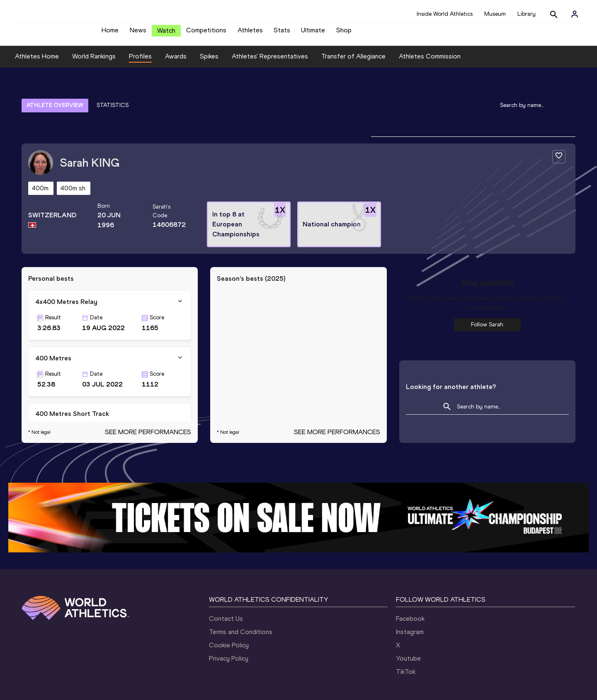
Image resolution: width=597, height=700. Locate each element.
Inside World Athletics (445, 14)
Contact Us (226, 578)
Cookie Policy (229, 605)
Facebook (410, 578)
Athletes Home (37, 62)
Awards (176, 62)
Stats (282, 33)
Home (110, 33)
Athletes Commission (430, 62)
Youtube (408, 618)
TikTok (406, 631)
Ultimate (313, 33)
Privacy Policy (229, 618)
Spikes (209, 62)
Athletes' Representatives (270, 62)
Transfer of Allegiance (353, 62)
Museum (495, 14)
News (138, 33)
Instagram (410, 592)
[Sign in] (575, 14)
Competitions (206, 33)
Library (527, 14)
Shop (344, 33)
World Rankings (94, 62)
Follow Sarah (487, 284)
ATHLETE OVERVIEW (55, 88)
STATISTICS (113, 88)
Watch (166, 34)
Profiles (140, 62)
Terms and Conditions (241, 592)
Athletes (250, 33)
